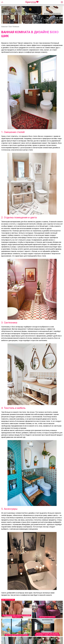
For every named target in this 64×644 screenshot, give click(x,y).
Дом (10, 26)
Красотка (4, 26)
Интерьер (16, 26)
